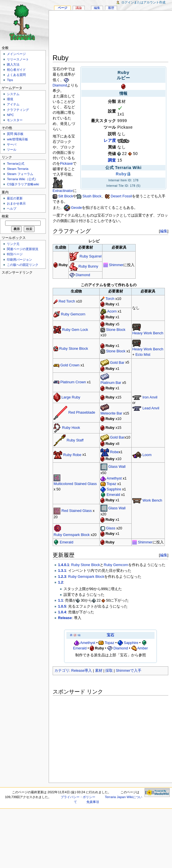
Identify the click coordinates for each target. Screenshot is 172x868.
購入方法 (13, 64)
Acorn (112, 311)
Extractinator (63, 191)
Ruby (121, 174)
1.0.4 (62, 612)
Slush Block (92, 196)
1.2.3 (62, 577)
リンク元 (13, 244)
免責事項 (93, 802)
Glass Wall (117, 467)
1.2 (61, 582)
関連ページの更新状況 (23, 249)
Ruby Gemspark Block (72, 535)
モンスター (15, 120)
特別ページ (15, 254)
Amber (142, 648)
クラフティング (18, 110)
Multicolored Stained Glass (75, 484)
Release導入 (82, 671)
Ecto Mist (143, 355)
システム (13, 94)
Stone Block (116, 330)
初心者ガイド (16, 70)
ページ (63, 8)
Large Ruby (71, 397)
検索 (5, 216)
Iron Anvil (150, 397)
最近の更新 (15, 198)
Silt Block (66, 196)
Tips (10, 80)
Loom (147, 455)
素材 (99, 671)
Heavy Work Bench (148, 333)
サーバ (12, 144)
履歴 (111, 8)
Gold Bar (117, 363)
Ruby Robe (72, 455)
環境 (10, 99)
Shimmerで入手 (128, 671)
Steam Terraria (18, 169)
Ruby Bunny (88, 266)
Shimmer (116, 265)
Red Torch (67, 301)
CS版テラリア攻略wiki (23, 184)
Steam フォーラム (20, 174)
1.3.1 (62, 571)
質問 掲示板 (15, 134)
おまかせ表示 (16, 203)
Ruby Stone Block (74, 349)
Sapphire (114, 489)
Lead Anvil (151, 408)
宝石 (110, 635)
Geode (76, 208)
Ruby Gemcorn (73, 314)
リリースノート (18, 59)
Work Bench (152, 500)
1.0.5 (62, 606)
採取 (109, 671)
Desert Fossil (121, 196)
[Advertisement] (111, 33)
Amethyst (114, 478)
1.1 (61, 600)
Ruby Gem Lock (75, 330)
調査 (112, 160)
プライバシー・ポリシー (78, 797)
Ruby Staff (75, 440)
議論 (79, 8)
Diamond (60, 85)
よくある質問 (16, 75)
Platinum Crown (73, 382)
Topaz (111, 484)
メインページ (16, 54)
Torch (110, 299)
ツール (12, 150)
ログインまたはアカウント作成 (143, 2)
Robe (114, 452)
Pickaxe (66, 164)
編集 (164, 231)
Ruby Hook (71, 428)
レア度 (110, 140)
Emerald (113, 495)
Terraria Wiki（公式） (22, 179)
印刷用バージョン (19, 260)
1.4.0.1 (64, 565)
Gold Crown (70, 365)
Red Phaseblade (82, 413)
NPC (10, 115)
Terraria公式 (16, 164)
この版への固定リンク (23, 265)
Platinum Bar (111, 383)
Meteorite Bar (111, 413)
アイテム (13, 104)
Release (65, 618)
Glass (110, 528)
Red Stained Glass (77, 511)
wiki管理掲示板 (17, 139)
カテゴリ (62, 671)
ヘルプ (12, 209)
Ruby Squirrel (91, 256)
